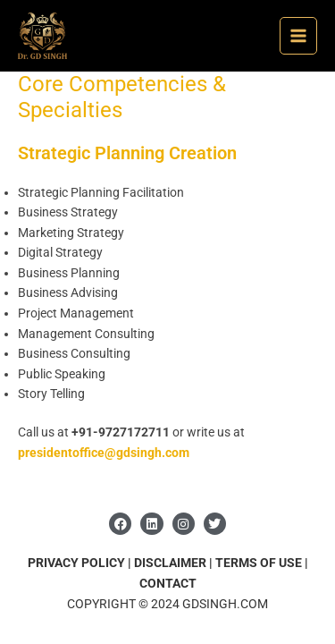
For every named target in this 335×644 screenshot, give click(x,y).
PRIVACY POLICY (76, 563)
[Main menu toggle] (299, 36)
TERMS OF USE (260, 563)
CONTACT (168, 583)
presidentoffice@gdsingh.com (104, 453)
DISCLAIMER (170, 563)
